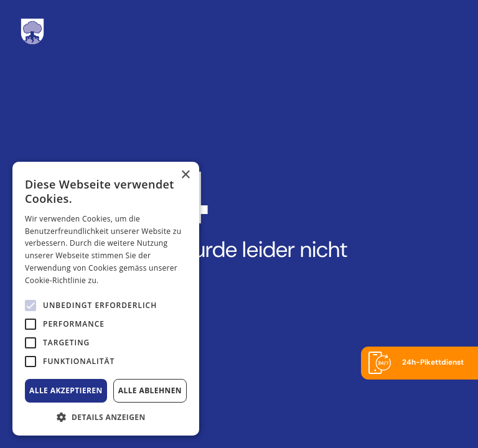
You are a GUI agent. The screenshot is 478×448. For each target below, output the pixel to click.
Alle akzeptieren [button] (66, 390)
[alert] (88, 412)
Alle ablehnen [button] (150, 390)
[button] (106, 417)
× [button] (185, 175)
